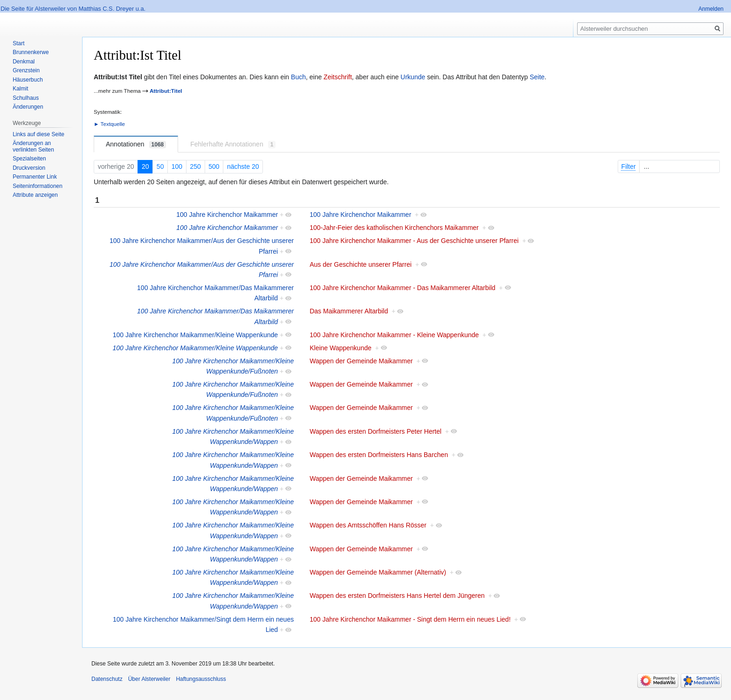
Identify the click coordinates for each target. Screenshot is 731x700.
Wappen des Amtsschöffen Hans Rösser (368, 525)
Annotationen (136, 144)
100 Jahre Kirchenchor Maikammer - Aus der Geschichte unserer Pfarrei (414, 241)
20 (145, 166)
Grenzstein (26, 70)
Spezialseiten (29, 159)
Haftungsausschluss (201, 679)
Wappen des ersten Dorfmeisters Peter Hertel (376, 431)
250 (196, 166)
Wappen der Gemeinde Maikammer (361, 361)
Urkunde (413, 77)
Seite (537, 77)
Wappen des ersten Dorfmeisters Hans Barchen (379, 455)
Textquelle (113, 124)
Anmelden (711, 9)
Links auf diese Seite (38, 134)
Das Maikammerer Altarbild (349, 311)
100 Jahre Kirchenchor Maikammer (227, 215)
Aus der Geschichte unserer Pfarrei (361, 264)
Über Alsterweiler (149, 679)
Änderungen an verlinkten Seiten (33, 146)
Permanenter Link (35, 177)
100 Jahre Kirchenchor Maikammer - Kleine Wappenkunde (394, 335)
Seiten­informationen (38, 186)
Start (18, 43)
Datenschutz (107, 679)
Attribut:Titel (166, 91)
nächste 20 (243, 166)
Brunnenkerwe (31, 52)
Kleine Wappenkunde (341, 348)
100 (177, 166)
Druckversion (29, 168)
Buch (298, 77)
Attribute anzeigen (35, 195)
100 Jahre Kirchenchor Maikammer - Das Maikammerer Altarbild (402, 288)
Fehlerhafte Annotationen (233, 144)
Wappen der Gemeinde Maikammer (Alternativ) (378, 572)
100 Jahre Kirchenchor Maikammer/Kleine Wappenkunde (195, 335)
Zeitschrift (338, 77)
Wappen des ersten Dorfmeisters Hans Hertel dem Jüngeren (397, 596)
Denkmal (24, 62)
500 (214, 166)
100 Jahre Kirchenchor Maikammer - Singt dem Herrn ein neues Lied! (410, 619)
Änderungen (28, 107)
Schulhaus (26, 98)
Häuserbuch (28, 80)
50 (160, 166)
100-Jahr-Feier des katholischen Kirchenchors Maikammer (394, 228)
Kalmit (20, 89)
